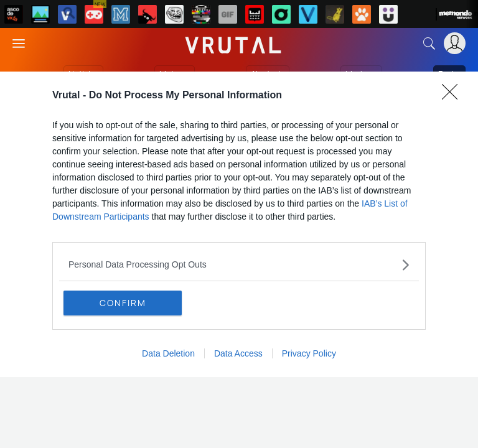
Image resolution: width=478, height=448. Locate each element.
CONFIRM (123, 303)
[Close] (454, 96)
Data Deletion (168, 353)
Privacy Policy (309, 353)
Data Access (238, 353)
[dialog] (239, 224)
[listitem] (239, 265)
